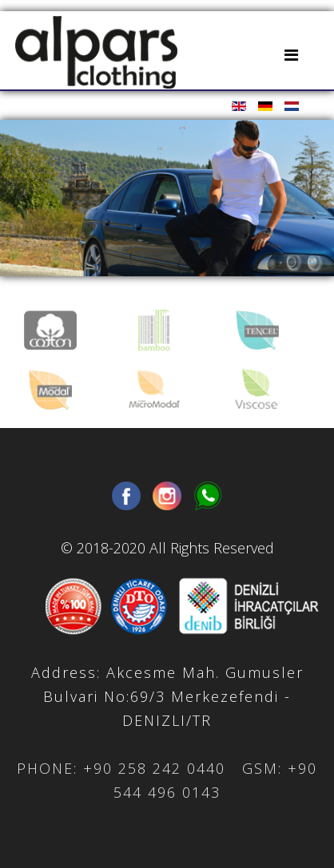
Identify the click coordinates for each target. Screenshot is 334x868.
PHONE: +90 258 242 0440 (121, 768)
